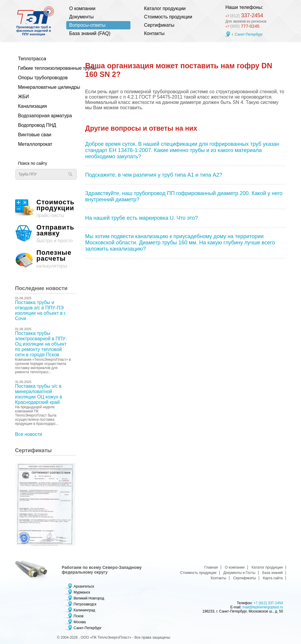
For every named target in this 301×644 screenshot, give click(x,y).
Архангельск (84, 586)
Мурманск (82, 592)
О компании (82, 8)
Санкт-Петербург (88, 628)
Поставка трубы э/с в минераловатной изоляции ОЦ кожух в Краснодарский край (39, 394)
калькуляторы (45, 259)
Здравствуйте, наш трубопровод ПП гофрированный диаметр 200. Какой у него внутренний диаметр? (184, 196)
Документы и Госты (239, 573)
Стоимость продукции (168, 17)
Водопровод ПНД (37, 125)
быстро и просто (45, 234)
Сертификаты (159, 25)
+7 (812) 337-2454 (268, 603)
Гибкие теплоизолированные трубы (44, 68)
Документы (81, 17)
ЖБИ (24, 97)
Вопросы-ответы (87, 25)
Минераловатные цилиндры (44, 87)
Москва (80, 622)
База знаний (273, 573)
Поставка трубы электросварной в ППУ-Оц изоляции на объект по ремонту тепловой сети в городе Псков (41, 344)
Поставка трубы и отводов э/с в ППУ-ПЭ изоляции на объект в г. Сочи (41, 310)
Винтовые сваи (35, 135)
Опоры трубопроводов (43, 78)
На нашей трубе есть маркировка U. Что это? (142, 218)
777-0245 (243, 26)
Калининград (84, 610)
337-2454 (246, 15)
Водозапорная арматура (44, 116)
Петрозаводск (85, 604)
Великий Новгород (89, 598)
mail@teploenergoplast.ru (263, 607)
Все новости (29, 434)
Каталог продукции (165, 8)
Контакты (154, 33)
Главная (211, 567)
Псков (79, 616)
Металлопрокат (35, 144)
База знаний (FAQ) (90, 33)
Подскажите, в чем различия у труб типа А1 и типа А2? (154, 175)
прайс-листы (45, 209)
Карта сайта (273, 578)
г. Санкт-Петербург (247, 35)
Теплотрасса (32, 59)
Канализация (33, 106)
